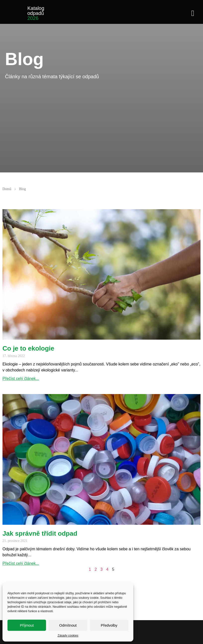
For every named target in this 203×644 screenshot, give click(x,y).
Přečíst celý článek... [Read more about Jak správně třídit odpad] (21, 563)
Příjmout (27, 625)
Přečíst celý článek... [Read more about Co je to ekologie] (21, 379)
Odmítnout (68, 625)
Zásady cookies (68, 636)
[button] (193, 13)
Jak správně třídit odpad (40, 533)
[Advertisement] (104, 122)
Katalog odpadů (36, 13)
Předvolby (109, 625)
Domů (7, 189)
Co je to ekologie (28, 348)
